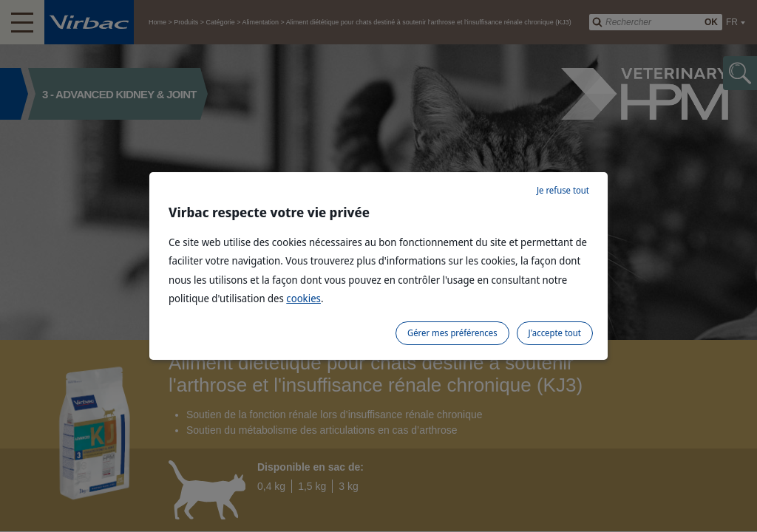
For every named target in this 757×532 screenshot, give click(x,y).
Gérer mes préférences (452, 333)
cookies (303, 298)
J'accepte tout (555, 333)
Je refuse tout (563, 190)
